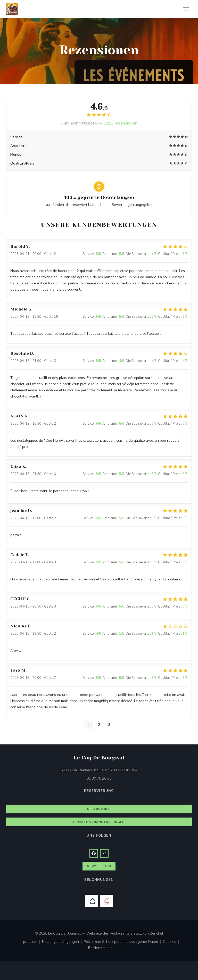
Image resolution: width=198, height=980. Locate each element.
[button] (186, 9)
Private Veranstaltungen (99, 822)
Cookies (172, 942)
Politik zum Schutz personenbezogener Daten (123, 942)
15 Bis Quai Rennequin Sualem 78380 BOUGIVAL (121, 770)
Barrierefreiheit (100, 948)
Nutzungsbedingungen (63, 942)
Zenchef (156, 933)
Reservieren (99, 809)
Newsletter (99, 866)
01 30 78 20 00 (99, 778)
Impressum (31, 942)
